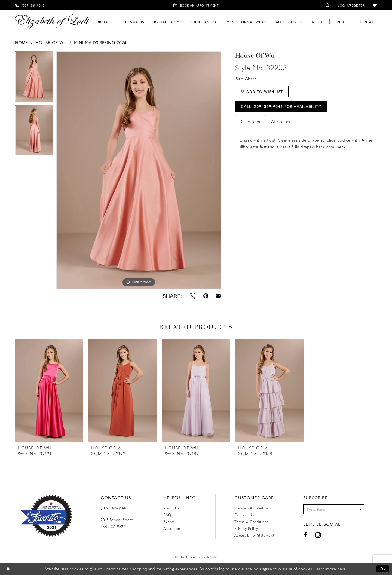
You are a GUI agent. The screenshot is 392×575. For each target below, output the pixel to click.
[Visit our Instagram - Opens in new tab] (318, 535)
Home (22, 42)
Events (169, 522)
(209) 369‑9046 (114, 508)
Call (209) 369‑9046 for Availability (281, 106)
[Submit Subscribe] (360, 509)
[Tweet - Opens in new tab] (193, 296)
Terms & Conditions (251, 522)
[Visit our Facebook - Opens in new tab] (306, 535)
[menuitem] (30, 5)
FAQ (167, 515)
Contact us (244, 515)
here (342, 569)
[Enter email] (334, 509)
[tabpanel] (34, 78)
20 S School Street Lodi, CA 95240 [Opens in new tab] (117, 523)
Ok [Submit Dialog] (383, 569)
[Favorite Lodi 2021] (46, 516)
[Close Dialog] (8, 569)
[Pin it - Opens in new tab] (206, 296)
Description (251, 121)
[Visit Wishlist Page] (375, 5)
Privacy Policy (246, 528)
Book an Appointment (253, 508)
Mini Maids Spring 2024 (100, 42)
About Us (171, 508)
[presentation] (49, 391)
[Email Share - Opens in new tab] (218, 296)
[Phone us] (30, 5)
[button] (351, 5)
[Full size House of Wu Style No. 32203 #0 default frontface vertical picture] (139, 170)
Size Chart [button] (246, 79)
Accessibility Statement (254, 535)
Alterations (172, 528)
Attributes (281, 121)
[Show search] (328, 5)
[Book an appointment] (196, 5)
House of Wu (51, 42)
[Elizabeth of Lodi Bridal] (52, 22)
